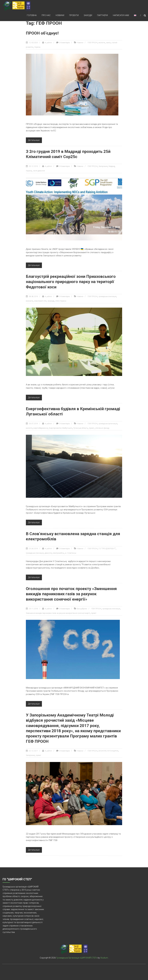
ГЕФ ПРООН (93, 43)
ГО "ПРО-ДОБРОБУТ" (107, 549)
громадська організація (108, 424)
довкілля (48, 553)
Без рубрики (82, 609)
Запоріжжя (103, 166)
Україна (37, 47)
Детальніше (34, 140)
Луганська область (81, 428)
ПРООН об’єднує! (42, 33)
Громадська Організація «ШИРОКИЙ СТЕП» (77, 958)
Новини (60, 15)
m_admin (48, 43)
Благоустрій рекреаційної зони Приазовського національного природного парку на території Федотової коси (71, 282)
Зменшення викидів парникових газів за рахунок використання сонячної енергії (58, 613)
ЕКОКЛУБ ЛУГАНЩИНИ (108, 751)
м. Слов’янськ (71, 553)
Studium (104, 958)
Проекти (74, 15)
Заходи (88, 15)
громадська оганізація (107, 296)
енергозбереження (41, 428)
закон (108, 43)
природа (51, 301)
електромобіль (58, 553)
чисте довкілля (39, 171)
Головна (32, 15)
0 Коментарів (64, 43)
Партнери (102, 15)
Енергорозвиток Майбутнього (61, 428)
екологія (102, 43)
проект (91, 428)
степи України (61, 301)
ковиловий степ (40, 301)
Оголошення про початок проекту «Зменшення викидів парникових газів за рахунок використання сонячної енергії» (71, 594)
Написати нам (121, 15)
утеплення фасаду (102, 428)
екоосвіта (29, 301)
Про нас (46, 15)
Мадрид (112, 166)
